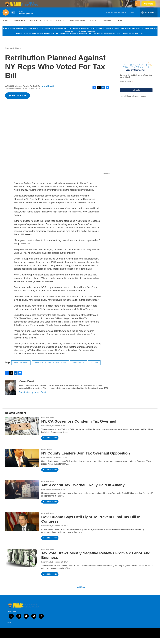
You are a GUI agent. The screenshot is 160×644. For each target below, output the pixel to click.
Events (60, 26)
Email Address (126, 87)
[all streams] (149, 18)
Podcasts (36, 26)
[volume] (13, 18)
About (121, 26)
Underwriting (77, 26)
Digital (94, 26)
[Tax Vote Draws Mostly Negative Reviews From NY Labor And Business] (22, 564)
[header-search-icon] (138, 7)
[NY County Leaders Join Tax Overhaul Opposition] (22, 464)
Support (108, 26)
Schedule (49, 26)
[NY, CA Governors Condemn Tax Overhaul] (22, 432)
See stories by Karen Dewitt (33, 398)
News (5, 26)
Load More (80, 593)
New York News (13, 54)
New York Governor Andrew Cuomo (51, 368)
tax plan (94, 368)
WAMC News (47, 455)
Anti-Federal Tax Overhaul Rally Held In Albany (83, 491)
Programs (19, 26)
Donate (151, 7)
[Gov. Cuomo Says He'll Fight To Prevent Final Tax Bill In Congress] (22, 527)
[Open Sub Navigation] (10, 26)
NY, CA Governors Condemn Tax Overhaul (79, 427)
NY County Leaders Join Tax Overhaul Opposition (86, 459)
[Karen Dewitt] (11, 393)
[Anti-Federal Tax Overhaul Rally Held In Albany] (22, 495)
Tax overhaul (78, 368)
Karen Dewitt (47, 92)
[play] (6, 18)
